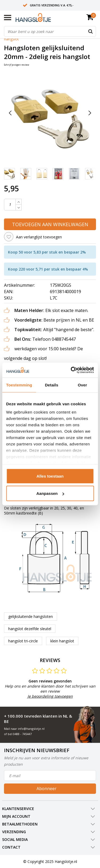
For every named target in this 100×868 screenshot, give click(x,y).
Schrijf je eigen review (17, 65)
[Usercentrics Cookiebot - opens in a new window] (71, 370)
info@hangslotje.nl (31, 729)
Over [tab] (83, 385)
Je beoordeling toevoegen (50, 696)
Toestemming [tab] (19, 385)
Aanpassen (50, 493)
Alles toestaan (50, 476)
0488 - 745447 (22, 734)
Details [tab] (51, 385)
